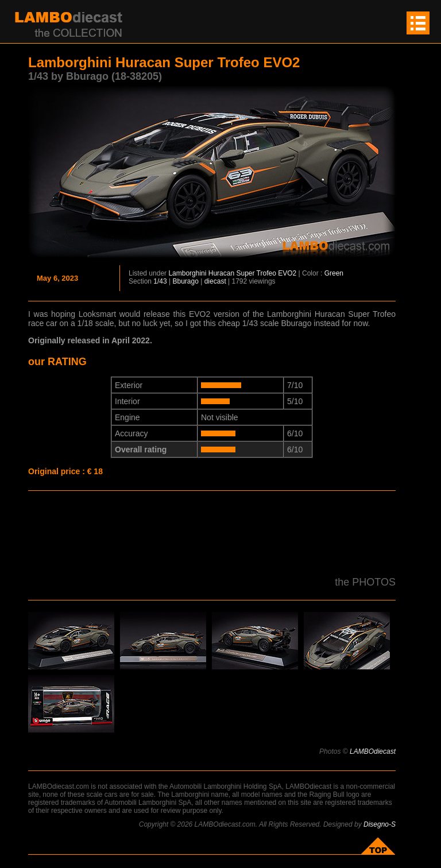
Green (334, 273)
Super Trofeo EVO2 (266, 273)
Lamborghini (187, 273)
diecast (215, 281)
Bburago (186, 281)
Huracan (221, 273)
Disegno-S (380, 824)
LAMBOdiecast (373, 751)
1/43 (160, 281)
